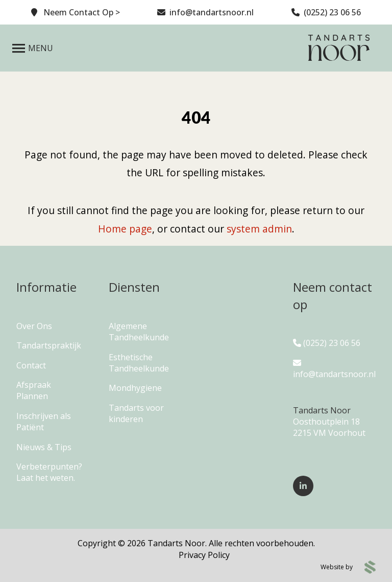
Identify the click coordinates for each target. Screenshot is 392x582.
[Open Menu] (33, 48)
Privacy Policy (204, 555)
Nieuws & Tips (44, 447)
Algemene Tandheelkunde (139, 332)
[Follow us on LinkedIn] (303, 486)
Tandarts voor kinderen (136, 413)
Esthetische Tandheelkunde (139, 363)
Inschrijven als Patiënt (44, 422)
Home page (125, 229)
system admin (259, 229)
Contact (31, 365)
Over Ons (34, 326)
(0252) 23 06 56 (327, 343)
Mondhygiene (135, 388)
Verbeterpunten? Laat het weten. (49, 472)
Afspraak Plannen (34, 390)
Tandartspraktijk (49, 345)
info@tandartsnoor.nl (334, 369)
